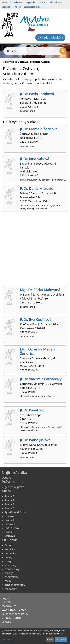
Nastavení (7, 640)
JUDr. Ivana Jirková (35, 440)
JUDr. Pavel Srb (32, 410)
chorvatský (11, 577)
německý (10, 553)
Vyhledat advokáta (50, 37)
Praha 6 (9, 532)
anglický (10, 549)
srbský (9, 573)
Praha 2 (9, 500)
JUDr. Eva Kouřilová (36, 319)
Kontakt (7, 602)
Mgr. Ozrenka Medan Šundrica (37, 351)
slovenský (11, 565)
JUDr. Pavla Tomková (37, 94)
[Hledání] (63, 51)
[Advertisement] (35, 250)
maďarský (11, 589)
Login (5, 598)
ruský (8, 561)
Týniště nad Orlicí (15, 512)
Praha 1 (9, 520)
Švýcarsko (31, 2)
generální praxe (14, 487)
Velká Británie (55, 2)
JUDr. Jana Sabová (35, 159)
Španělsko (7, 7)
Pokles (50, 640)
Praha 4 (9, 504)
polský (9, 557)
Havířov (9, 516)
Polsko (18, 7)
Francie (42, 2)
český (8, 545)
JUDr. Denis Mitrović (37, 188)
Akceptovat (61, 640)
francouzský (12, 569)
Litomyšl (10, 524)
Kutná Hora (12, 528)
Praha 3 (9, 508)
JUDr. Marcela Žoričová (39, 129)
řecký (8, 581)
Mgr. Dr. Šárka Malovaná (40, 290)
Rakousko (18, 2)
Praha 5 (9, 496)
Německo (6, 2)
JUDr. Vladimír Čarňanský (41, 379)
